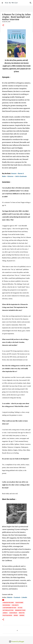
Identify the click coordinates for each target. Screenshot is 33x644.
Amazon (14, 173)
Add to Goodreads (21, 176)
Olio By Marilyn (11, 3)
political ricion (7, 615)
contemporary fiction (9, 608)
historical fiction (8, 610)
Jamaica (5, 613)
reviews (22, 615)
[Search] (31, 3)
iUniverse (10, 176)
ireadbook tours (20, 610)
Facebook (17, 597)
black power (19, 603)
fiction (20, 608)
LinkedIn (24, 597)
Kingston (22, 613)
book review (6, 605)
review (16, 615)
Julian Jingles (13, 613)
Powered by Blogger (17, 642)
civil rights (15, 605)
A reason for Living (8, 603)
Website (10, 597)
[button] (3, 25)
